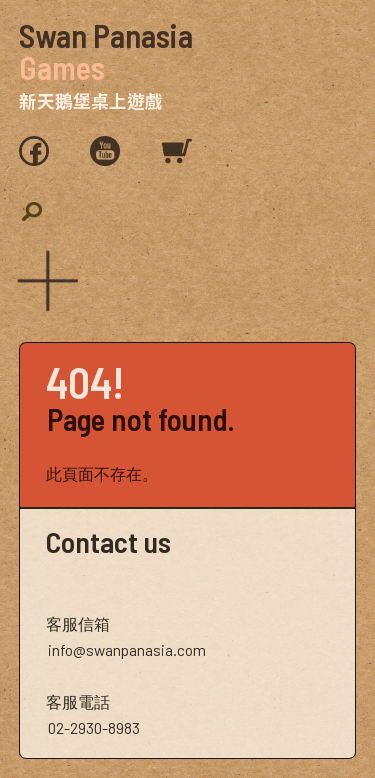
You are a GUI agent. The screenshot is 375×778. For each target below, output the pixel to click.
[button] (43, 277)
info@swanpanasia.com (127, 649)
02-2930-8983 (94, 727)
